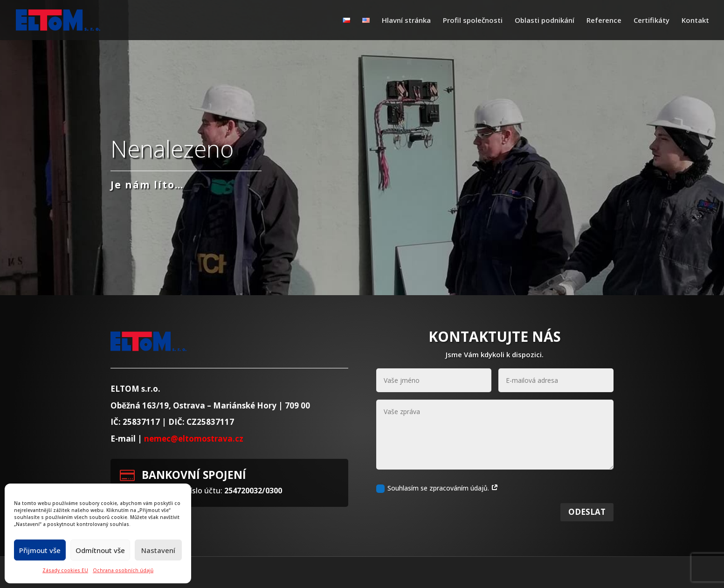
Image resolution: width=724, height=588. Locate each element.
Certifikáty (652, 21)
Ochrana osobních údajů (123, 570)
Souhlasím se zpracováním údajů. (437, 500)
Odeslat (587, 523)
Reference (604, 21)
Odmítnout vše (100, 550)
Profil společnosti (473, 21)
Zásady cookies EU (65, 570)
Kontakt (695, 21)
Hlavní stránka (406, 21)
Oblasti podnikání (545, 21)
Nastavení (158, 550)
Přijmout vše (40, 550)
